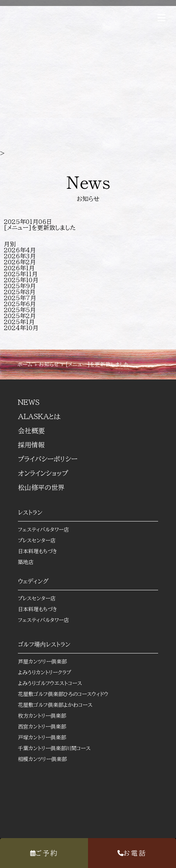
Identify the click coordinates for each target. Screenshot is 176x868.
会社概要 (31, 431)
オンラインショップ (48, 473)
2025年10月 (21, 280)
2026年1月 (19, 268)
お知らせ (49, 364)
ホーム (25, 364)
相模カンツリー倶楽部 (48, 759)
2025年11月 (21, 274)
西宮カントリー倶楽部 (47, 727)
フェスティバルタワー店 (43, 530)
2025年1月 (19, 322)
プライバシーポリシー (48, 459)
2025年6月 (20, 304)
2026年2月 (20, 262)
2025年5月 (20, 310)
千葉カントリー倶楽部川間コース (60, 748)
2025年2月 (20, 316)
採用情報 (31, 445)
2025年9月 (20, 286)
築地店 (26, 562)
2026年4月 (20, 250)
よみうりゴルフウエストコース (55, 683)
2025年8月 (20, 292)
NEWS (29, 402)
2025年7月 (20, 298)
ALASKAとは (39, 416)
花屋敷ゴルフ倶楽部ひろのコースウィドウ (69, 694)
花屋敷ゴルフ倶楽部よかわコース (61, 705)
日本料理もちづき (37, 551)
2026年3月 (20, 256)
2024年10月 (21, 328)
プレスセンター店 (37, 541)
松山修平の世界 (47, 487)
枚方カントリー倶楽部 (47, 716)
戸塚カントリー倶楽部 (47, 738)
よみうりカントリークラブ (50, 672)
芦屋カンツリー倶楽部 (48, 662)
